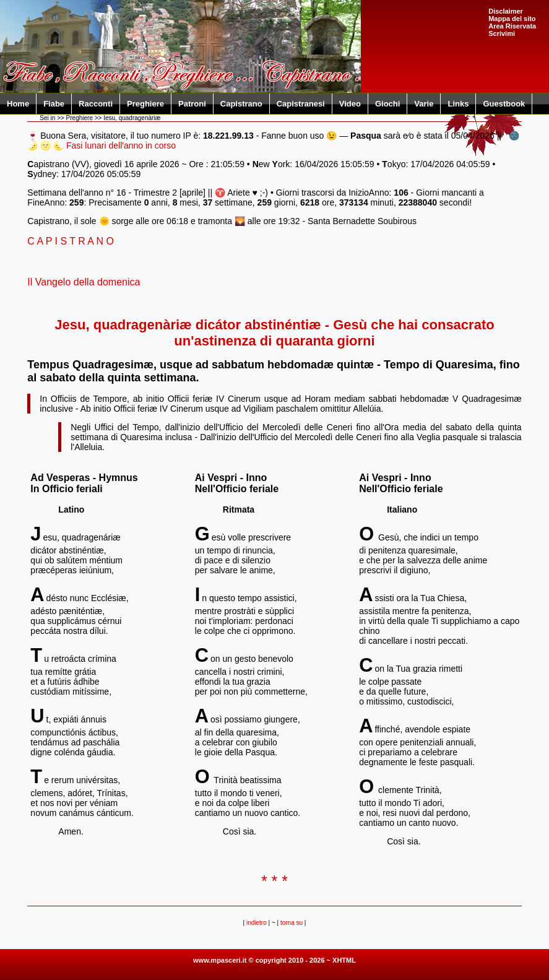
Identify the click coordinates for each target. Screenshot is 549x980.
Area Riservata (512, 26)
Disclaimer (506, 11)
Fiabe (54, 104)
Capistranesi (301, 104)
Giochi (387, 104)
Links (458, 104)
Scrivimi (502, 33)
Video (350, 104)
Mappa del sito (512, 19)
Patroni (192, 104)
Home (18, 104)
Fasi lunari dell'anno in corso (121, 145)
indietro (257, 923)
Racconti (96, 104)
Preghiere (145, 104)
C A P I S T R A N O (71, 241)
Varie (424, 104)
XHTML (344, 960)
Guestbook (504, 104)
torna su (292, 923)
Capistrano (241, 104)
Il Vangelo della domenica (84, 282)
